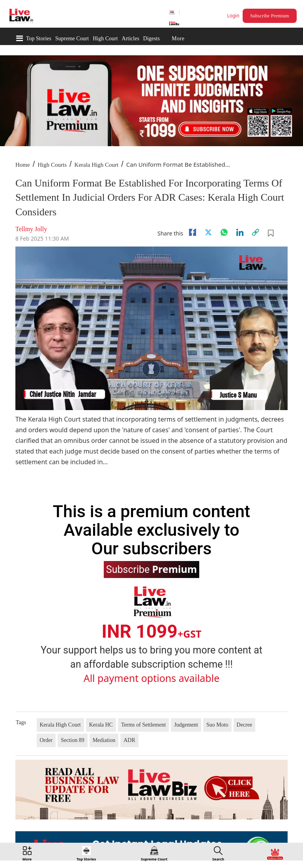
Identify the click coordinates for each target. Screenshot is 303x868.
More (178, 39)
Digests (151, 39)
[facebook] (193, 232)
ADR (129, 740)
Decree (245, 725)
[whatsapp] (224, 232)
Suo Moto (217, 725)
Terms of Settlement (143, 725)
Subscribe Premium (269, 16)
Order (46, 740)
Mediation (104, 740)
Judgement (186, 725)
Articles (131, 39)
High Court (105, 39)
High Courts (52, 165)
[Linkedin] (240, 232)
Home (23, 165)
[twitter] (208, 232)
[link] (256, 232)
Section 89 (73, 740)
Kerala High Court (97, 165)
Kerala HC (101, 725)
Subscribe (151, 569)
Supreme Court (72, 39)
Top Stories (39, 39)
